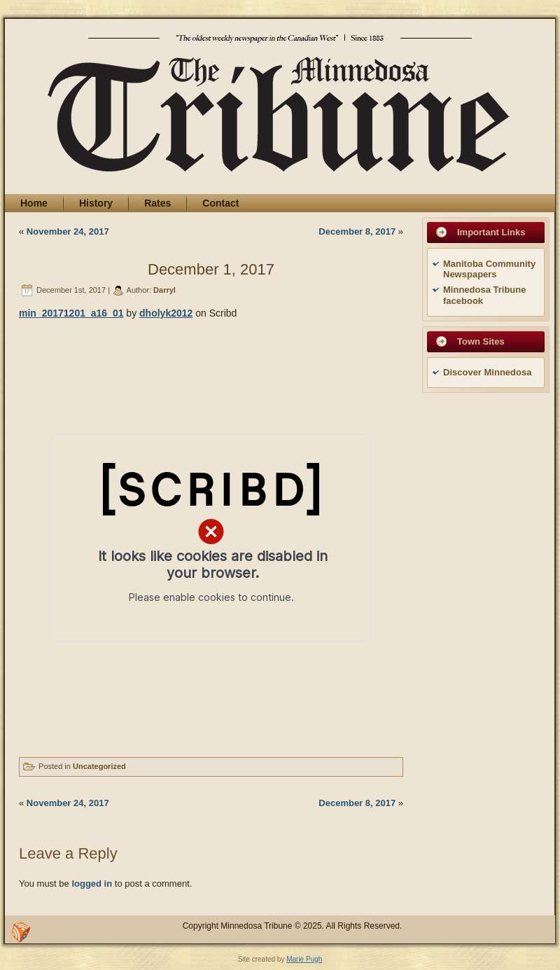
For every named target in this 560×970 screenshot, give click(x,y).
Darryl (164, 290)
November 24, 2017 (68, 231)
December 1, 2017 (211, 269)
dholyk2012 (166, 313)
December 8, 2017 (357, 231)
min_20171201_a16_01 (71, 313)
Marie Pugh (304, 959)
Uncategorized (99, 766)
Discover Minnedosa (487, 372)
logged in (92, 884)
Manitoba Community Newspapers (489, 269)
